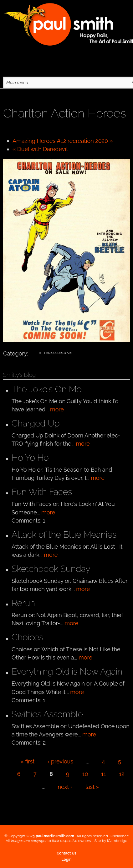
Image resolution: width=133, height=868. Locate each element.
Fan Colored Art (58, 353)
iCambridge (117, 841)
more (57, 409)
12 (122, 774)
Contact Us (66, 853)
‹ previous (60, 761)
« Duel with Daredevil (40, 149)
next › (65, 787)
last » (92, 787)
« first (27, 761)
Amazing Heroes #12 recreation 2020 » (63, 141)
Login (66, 860)
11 (103, 774)
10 (85, 774)
